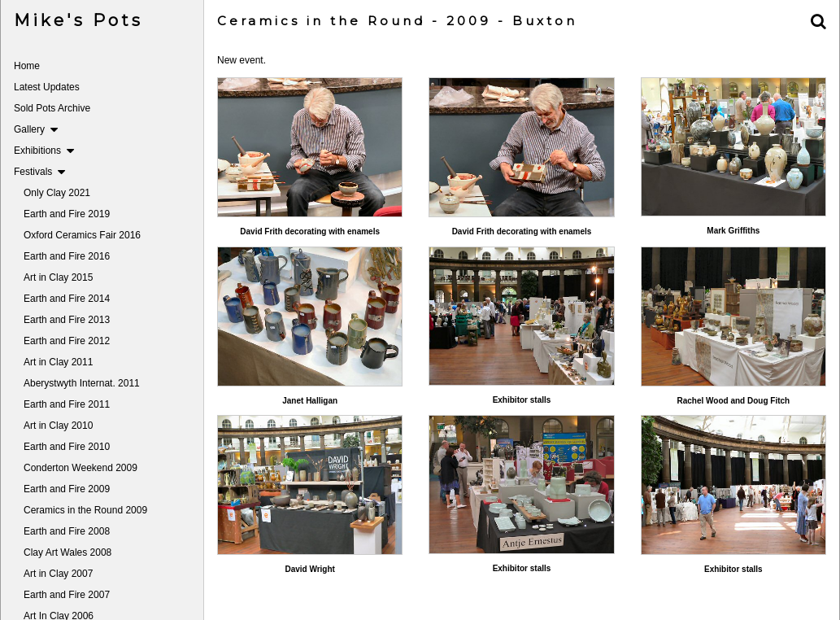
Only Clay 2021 (57, 193)
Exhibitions (44, 151)
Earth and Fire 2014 (67, 299)
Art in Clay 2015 (58, 277)
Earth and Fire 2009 (67, 489)
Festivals (39, 172)
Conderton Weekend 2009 (81, 468)
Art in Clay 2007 (58, 574)
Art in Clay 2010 (58, 426)
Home (27, 66)
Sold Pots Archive (52, 108)
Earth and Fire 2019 (67, 214)
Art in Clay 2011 (58, 362)
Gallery (36, 129)
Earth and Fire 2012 (67, 341)
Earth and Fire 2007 (67, 595)
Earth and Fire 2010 (67, 447)
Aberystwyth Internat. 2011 (82, 383)
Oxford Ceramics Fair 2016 (82, 235)
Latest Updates (47, 87)
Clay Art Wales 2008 (67, 552)
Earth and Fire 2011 (67, 404)
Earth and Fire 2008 (67, 531)
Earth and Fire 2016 (67, 256)
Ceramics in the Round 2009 (85, 510)
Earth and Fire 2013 (67, 320)
